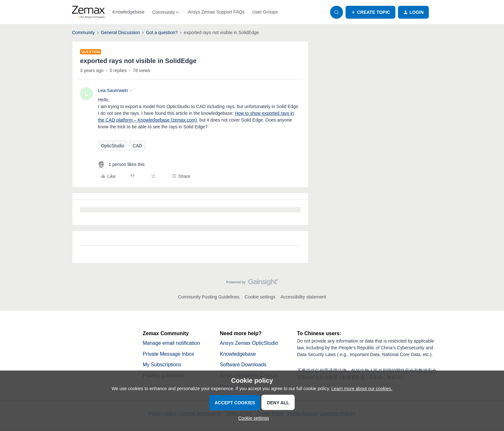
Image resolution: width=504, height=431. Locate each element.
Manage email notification (172, 343)
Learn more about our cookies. (362, 389)
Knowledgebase (129, 12)
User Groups (265, 12)
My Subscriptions (162, 365)
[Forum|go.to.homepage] (88, 12)
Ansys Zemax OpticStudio (249, 343)
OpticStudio (113, 146)
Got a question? (162, 32)
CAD (137, 146)
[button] (370, 12)
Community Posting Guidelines (209, 297)
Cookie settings (260, 297)
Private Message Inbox (169, 354)
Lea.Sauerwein (113, 90)
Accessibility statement (303, 297)
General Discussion (120, 32)
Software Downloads (243, 365)
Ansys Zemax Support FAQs (216, 12)
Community (83, 32)
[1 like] (121, 165)
